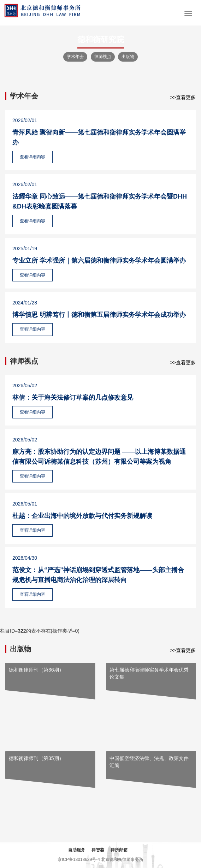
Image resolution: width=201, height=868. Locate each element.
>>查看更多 (183, 97)
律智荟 (98, 850)
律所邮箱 (119, 850)
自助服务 (77, 850)
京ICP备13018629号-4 (79, 860)
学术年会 (75, 57)
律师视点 (103, 57)
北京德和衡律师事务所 (122, 860)
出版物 (128, 57)
